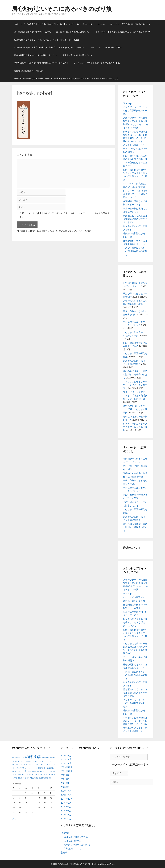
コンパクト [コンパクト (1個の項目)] (47, 761)
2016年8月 (66, 803)
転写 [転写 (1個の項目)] (28, 778)
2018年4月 (66, 795)
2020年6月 (66, 787)
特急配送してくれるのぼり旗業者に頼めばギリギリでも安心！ (41, 63)
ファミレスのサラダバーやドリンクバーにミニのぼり (135, 385)
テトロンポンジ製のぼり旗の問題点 (106, 47)
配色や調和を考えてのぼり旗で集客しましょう (37, 55)
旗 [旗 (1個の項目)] (28, 775)
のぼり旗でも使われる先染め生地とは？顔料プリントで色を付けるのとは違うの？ (50, 47)
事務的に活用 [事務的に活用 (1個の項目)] (42, 768)
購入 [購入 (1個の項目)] (23, 778)
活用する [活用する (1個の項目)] (41, 775)
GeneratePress (108, 864)
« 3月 (14, 819)
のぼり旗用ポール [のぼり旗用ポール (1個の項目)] (47, 757)
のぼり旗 (65, 833)
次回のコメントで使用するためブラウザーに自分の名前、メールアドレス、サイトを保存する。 (65, 215)
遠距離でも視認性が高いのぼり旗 (29, 71)
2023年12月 (67, 767)
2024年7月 (66, 763)
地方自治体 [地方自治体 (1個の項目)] (39, 771)
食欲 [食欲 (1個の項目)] (50, 778)
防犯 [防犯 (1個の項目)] (47, 778)
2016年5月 (66, 814)
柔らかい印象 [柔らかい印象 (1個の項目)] (33, 775)
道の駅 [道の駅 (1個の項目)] (36, 778)
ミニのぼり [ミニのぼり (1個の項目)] (20, 768)
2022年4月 (66, 775)
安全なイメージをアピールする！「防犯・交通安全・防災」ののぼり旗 (135, 395)
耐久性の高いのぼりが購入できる (77, 55)
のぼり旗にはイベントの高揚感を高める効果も (136, 251)
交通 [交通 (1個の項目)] (48, 768)
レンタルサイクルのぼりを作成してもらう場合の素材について (123, 32)
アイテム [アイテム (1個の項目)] (18, 761)
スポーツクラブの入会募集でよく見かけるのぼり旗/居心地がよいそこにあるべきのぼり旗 (53, 24)
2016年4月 (66, 818)
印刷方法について (73, 848)
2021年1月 (66, 783)
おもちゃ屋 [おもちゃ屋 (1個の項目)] (15, 757)
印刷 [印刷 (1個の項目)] (33, 771)
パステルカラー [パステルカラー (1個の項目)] (40, 765)
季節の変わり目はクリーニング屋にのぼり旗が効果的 (135, 409)
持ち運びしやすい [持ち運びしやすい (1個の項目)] (21, 775)
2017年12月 (67, 799)
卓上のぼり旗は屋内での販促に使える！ (73, 32)
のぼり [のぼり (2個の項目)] (22, 757)
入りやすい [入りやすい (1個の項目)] (18, 771)
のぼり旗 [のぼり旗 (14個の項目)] (33, 757)
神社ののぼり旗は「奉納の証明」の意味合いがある (135, 374)
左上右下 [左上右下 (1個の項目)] (46, 771)
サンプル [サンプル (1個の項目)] (19, 765)
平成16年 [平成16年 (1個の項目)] (52, 771)
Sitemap (101, 24)
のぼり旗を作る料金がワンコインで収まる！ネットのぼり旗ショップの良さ (47, 40)
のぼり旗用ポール (73, 841)
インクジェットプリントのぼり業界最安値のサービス (97, 63)
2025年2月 (66, 759)
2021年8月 (66, 779)
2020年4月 (66, 791)
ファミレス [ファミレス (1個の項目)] (49, 765)
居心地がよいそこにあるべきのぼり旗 (62, 9)
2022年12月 (67, 771)
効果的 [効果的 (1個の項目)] (29, 771)
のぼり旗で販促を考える (76, 837)
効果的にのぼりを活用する (77, 845)
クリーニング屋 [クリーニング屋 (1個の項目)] (38, 761)
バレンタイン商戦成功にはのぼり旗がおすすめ (130, 24)
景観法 (64, 852)
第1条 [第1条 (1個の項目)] (15, 778)
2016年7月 (66, 807)
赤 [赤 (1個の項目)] (25, 778)
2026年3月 (66, 755)
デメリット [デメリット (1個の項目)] (31, 765)
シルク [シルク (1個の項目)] (25, 765)
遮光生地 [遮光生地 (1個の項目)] (42, 778)
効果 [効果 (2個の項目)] (24, 771)
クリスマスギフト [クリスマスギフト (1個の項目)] (27, 761)
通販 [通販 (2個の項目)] (32, 778)
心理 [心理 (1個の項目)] (13, 775)
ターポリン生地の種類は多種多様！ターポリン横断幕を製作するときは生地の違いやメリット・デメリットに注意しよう (66, 78)
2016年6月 (66, 811)
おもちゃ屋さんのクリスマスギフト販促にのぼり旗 (135, 427)
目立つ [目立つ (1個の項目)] (46, 775)
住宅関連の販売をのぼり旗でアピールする (33, 32)
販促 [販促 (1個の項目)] (19, 778)
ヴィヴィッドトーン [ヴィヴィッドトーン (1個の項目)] (31, 768)
